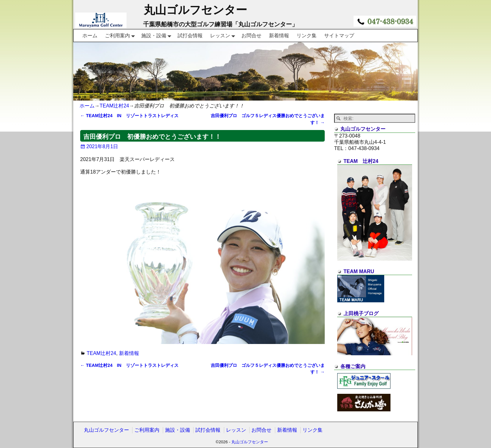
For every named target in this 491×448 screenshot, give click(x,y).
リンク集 (307, 36)
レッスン (224, 35)
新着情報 (279, 36)
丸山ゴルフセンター (195, 10)
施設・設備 (158, 35)
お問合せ (251, 36)
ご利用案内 (121, 35)
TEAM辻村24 (114, 106)
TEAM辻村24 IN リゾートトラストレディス (129, 116)
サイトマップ (339, 36)
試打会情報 (190, 36)
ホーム (90, 36)
